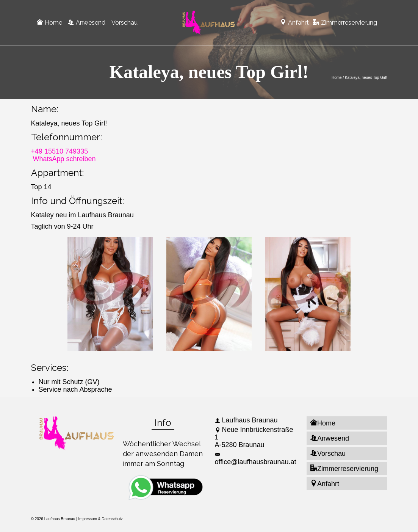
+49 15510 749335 (60, 151)
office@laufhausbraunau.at (256, 459)
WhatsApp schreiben (64, 159)
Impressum (88, 519)
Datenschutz (112, 519)
